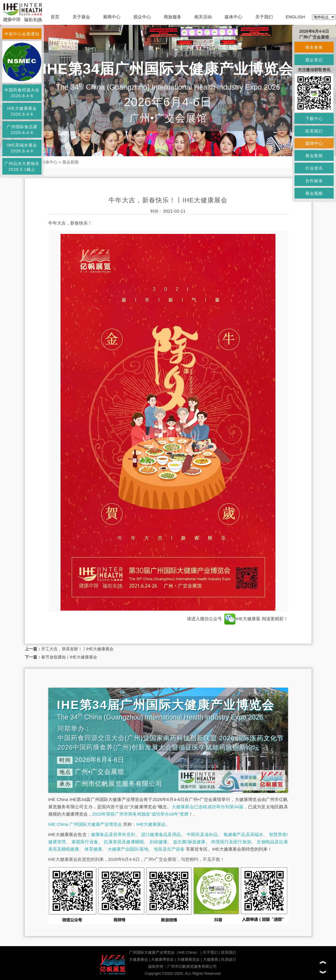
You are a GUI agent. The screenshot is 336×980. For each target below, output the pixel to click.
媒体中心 (233, 17)
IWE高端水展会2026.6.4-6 (22, 148)
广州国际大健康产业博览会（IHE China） (164, 952)
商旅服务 (173, 17)
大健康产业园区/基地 (128, 849)
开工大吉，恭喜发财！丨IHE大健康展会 (77, 649)
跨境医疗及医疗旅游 (231, 842)
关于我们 (264, 17)
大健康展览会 (188, 959)
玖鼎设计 (229, 959)
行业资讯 (314, 168)
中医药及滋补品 (202, 834)
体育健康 (93, 849)
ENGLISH (295, 17)
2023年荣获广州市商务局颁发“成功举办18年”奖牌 (140, 814)
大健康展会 (138, 959)
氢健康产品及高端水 (243, 834)
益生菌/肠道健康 (189, 842)
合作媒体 (314, 181)
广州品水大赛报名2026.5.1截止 (22, 166)
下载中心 (314, 119)
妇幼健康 (159, 842)
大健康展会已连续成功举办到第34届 (208, 807)
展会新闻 (70, 162)
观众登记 (314, 60)
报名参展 (314, 47)
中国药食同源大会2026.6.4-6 (22, 93)
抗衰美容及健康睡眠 (124, 842)
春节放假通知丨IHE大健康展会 (69, 657)
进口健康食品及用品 (161, 834)
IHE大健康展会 (151, 824)
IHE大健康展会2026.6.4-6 (22, 111)
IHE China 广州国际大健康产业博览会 (85, 824)
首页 (55, 17)
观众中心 (142, 17)
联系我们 (229, 952)
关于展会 (81, 17)
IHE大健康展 (242, 619)
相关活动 (203, 17)
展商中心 (112, 17)
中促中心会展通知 (22, 34)
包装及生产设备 (169, 849)
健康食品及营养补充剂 (113, 834)
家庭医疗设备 (85, 842)
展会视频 (314, 193)
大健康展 (211, 959)
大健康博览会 (162, 959)
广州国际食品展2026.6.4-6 (22, 130)
